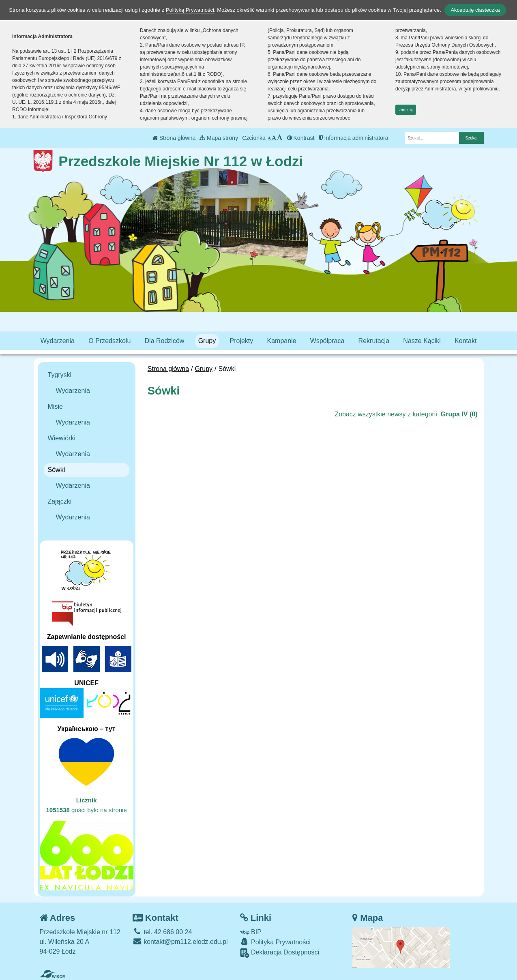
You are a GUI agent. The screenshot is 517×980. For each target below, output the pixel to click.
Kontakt (466, 341)
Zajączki (60, 501)
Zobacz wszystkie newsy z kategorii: (406, 414)
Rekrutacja (374, 341)
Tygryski (60, 375)
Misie (55, 406)
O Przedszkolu (109, 341)
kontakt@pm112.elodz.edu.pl (180, 942)
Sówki (57, 470)
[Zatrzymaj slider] (214, 259)
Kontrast (301, 138)
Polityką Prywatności (190, 10)
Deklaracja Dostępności (280, 953)
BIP (251, 932)
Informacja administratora (354, 138)
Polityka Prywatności (275, 942)
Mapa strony (219, 138)
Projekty (241, 341)
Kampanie (282, 341)
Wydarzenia (58, 341)
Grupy (207, 341)
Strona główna (174, 138)
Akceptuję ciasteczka (475, 10)
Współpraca (327, 341)
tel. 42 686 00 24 (162, 932)
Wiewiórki (62, 438)
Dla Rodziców (165, 341)
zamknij (406, 110)
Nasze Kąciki (422, 341)
